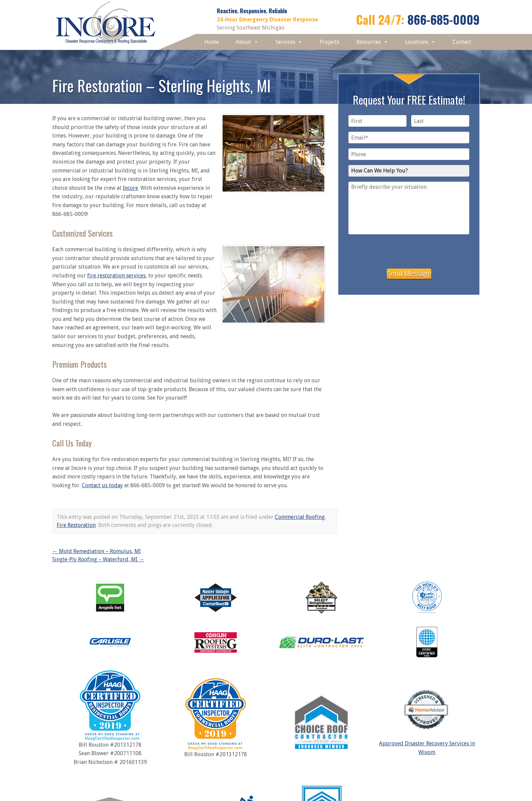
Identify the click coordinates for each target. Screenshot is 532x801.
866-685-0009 (444, 19)
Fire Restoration (76, 525)
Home (212, 42)
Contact (462, 42)
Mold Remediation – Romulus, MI (97, 551)
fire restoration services (116, 276)
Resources (372, 42)
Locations (420, 42)
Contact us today (102, 485)
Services (289, 42)
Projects (329, 42)
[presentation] (409, 250)
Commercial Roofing (300, 517)
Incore (130, 188)
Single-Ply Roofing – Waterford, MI (98, 559)
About (247, 42)
